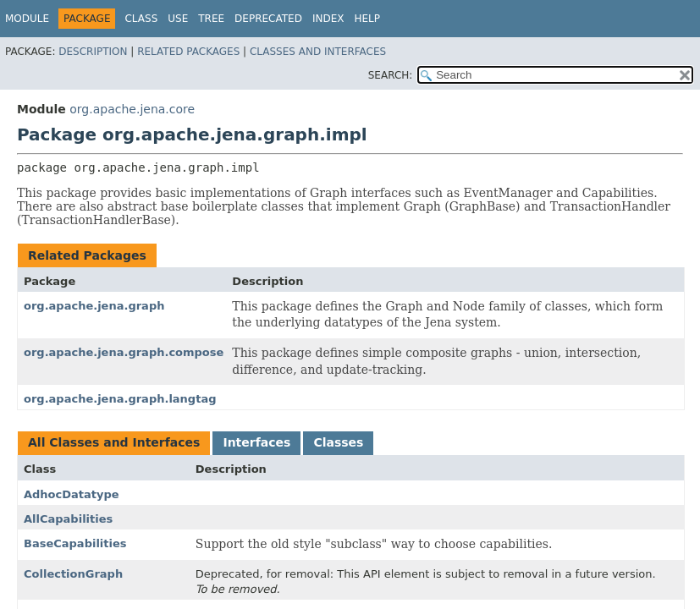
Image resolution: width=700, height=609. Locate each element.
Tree (211, 19)
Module (27, 19)
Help (367, 19)
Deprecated (268, 19)
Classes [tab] (338, 442)
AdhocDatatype (72, 494)
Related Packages (188, 52)
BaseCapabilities (75, 543)
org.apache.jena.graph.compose (124, 352)
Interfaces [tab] (256, 442)
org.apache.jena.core (132, 109)
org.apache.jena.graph (94, 306)
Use (178, 19)
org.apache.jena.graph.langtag (120, 399)
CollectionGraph (73, 574)
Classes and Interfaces (318, 52)
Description (93, 52)
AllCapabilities (68, 519)
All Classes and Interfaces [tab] (114, 442)
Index (328, 19)
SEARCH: (391, 75)
